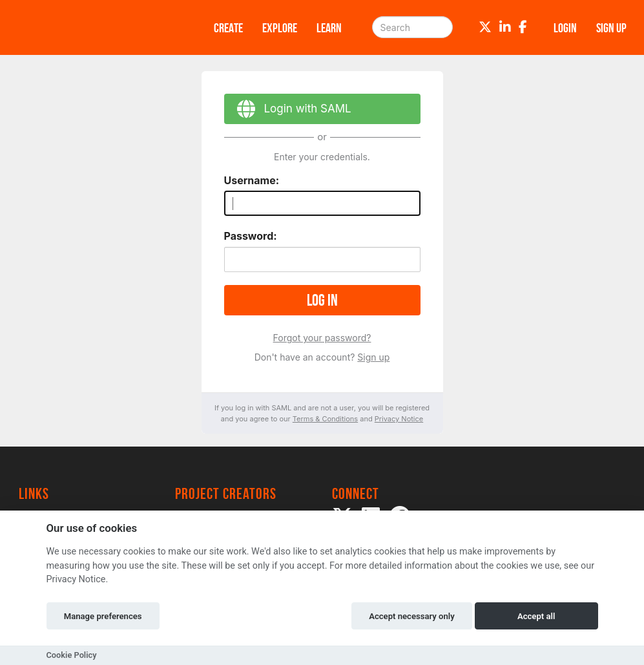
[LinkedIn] (505, 27)
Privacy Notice (399, 419)
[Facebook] (523, 27)
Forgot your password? (322, 338)
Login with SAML (288, 111)
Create (228, 28)
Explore (280, 28)
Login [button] (565, 28)
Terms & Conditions (325, 419)
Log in (322, 300)
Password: (251, 236)
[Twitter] (485, 27)
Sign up (373, 357)
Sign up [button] (611, 28)
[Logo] (99, 27)
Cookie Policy (72, 655)
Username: (252, 180)
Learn (329, 28)
